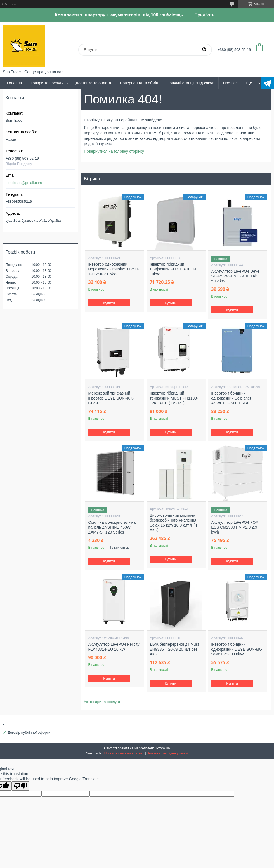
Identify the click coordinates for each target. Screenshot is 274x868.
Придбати (204, 15)
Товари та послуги (47, 83)
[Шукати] (204, 50)
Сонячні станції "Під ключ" (190, 83)
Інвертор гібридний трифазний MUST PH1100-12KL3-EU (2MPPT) (174, 398)
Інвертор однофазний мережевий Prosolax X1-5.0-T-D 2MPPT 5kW (113, 269)
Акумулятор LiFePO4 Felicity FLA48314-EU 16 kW (114, 647)
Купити (109, 303)
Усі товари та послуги (102, 702)
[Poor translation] (20, 786)
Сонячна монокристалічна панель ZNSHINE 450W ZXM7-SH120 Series (112, 527)
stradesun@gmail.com (24, 183)
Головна (14, 83)
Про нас (230, 83)
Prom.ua (163, 748)
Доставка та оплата (93, 83)
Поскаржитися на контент (124, 753)
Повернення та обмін (139, 83)
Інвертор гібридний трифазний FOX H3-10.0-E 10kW (173, 269)
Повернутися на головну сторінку (114, 151)
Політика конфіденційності (167, 753)
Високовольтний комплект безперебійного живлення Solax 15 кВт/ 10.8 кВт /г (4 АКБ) (173, 523)
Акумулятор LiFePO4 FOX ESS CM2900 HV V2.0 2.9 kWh (235, 527)
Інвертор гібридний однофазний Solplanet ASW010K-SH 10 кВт (231, 398)
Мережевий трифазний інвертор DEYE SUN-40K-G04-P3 (111, 398)
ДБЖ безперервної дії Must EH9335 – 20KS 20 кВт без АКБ (174, 649)
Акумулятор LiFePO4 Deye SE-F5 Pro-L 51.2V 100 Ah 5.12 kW (235, 276)
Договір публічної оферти (29, 733)
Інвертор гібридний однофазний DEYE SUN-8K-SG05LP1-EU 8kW (237, 649)
